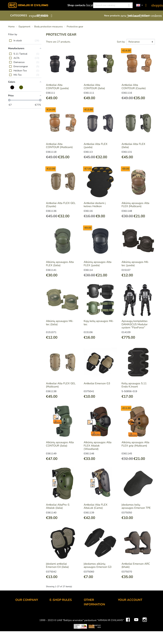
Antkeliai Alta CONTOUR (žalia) (94, 87)
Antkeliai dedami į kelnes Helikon (95, 205)
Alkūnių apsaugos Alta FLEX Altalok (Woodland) (98, 446)
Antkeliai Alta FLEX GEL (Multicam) (61, 385)
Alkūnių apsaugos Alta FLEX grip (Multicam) (135, 444)
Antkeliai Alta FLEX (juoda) (96, 146)
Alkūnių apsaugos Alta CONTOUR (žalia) (60, 444)
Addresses (125, 625)
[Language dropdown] (139, 5)
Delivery (55, 617)
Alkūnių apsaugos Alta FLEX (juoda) (98, 264)
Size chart (90, 634)
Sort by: (121, 42)
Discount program (95, 613)
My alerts (124, 633)
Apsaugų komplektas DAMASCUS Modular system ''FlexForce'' (135, 324)
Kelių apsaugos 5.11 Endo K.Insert (134, 385)
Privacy (54, 625)
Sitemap (89, 638)
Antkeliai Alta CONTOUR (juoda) (57, 87)
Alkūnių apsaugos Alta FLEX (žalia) (60, 264)
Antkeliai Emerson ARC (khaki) (136, 565)
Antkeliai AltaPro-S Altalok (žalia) (58, 506)
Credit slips (125, 621)
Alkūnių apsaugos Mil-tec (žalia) (60, 323)
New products (114, 16)
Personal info (126, 609)
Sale (132, 16)
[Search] (113, 5)
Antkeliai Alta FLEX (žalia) (133, 146)
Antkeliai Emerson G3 (97, 383)
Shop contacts (79, 5)
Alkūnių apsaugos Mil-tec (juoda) (135, 264)
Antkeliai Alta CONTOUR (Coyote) (134, 87)
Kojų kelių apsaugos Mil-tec (99, 323)
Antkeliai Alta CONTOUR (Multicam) (59, 146)
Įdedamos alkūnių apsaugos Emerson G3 (98, 565)
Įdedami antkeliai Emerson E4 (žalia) (57, 565)
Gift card (89, 618)
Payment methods (61, 613)
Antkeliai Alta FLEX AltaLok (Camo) (96, 506)
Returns (54, 621)
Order (53, 609)
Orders (122, 617)
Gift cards (147, 16)
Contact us (56, 629)
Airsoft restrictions (95, 622)
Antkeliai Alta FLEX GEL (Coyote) (61, 205)
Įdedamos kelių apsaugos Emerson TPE (136, 506)
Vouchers (123, 629)
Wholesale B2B (25, 621)
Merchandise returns (130, 613)
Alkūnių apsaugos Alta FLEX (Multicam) (135, 205)
